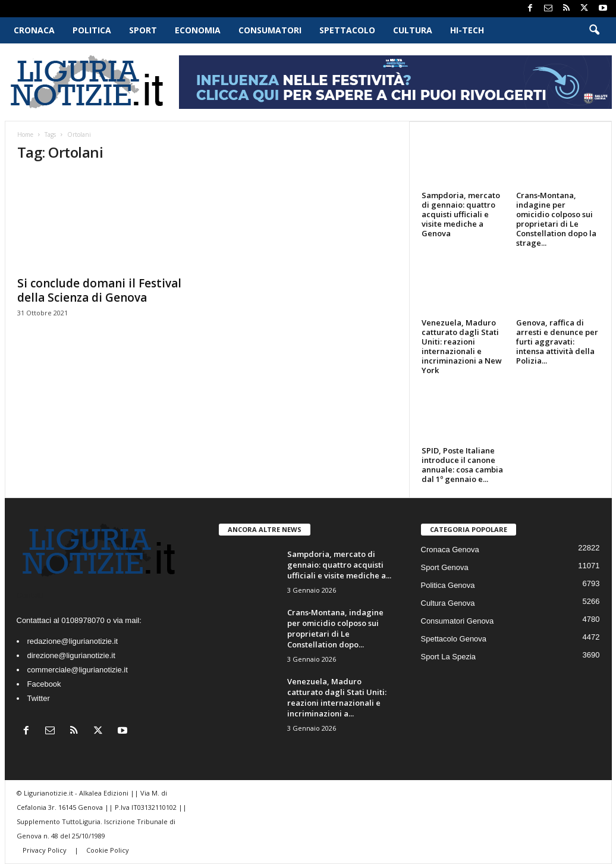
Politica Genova (448, 585)
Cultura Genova (448, 603)
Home (25, 134)
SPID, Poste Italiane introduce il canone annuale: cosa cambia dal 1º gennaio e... (462, 465)
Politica (92, 30)
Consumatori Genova (458, 621)
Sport (143, 30)
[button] (594, 30)
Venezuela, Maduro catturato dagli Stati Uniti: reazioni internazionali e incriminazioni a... (337, 697)
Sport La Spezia (449, 657)
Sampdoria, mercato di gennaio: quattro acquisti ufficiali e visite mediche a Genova (461, 214)
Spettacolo (347, 30)
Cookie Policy (108, 850)
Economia (198, 30)
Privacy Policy (45, 850)
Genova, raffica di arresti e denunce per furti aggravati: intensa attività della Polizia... (557, 342)
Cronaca (34, 30)
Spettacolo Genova (454, 639)
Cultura (413, 30)
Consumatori (270, 30)
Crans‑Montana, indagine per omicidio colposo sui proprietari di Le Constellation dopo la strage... (556, 219)
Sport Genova (445, 567)
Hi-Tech (467, 30)
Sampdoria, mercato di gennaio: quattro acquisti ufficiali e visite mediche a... (339, 565)
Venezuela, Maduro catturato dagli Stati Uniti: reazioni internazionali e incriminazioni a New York (462, 346)
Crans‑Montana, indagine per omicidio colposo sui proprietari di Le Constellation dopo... (335, 628)
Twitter (39, 698)
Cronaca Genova (450, 550)
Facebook (44, 684)
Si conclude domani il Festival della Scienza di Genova (99, 290)
